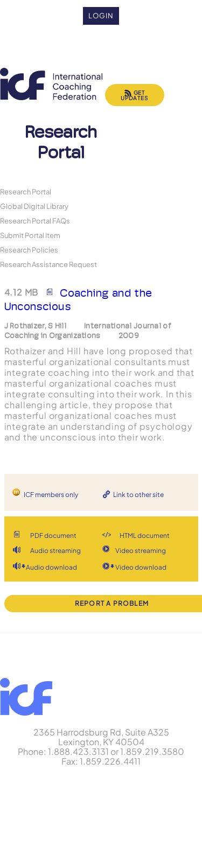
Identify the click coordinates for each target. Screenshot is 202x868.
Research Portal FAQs (35, 220)
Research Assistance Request (48, 264)
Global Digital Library (34, 206)
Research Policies (29, 250)
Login (101, 16)
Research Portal (26, 191)
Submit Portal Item (30, 235)
